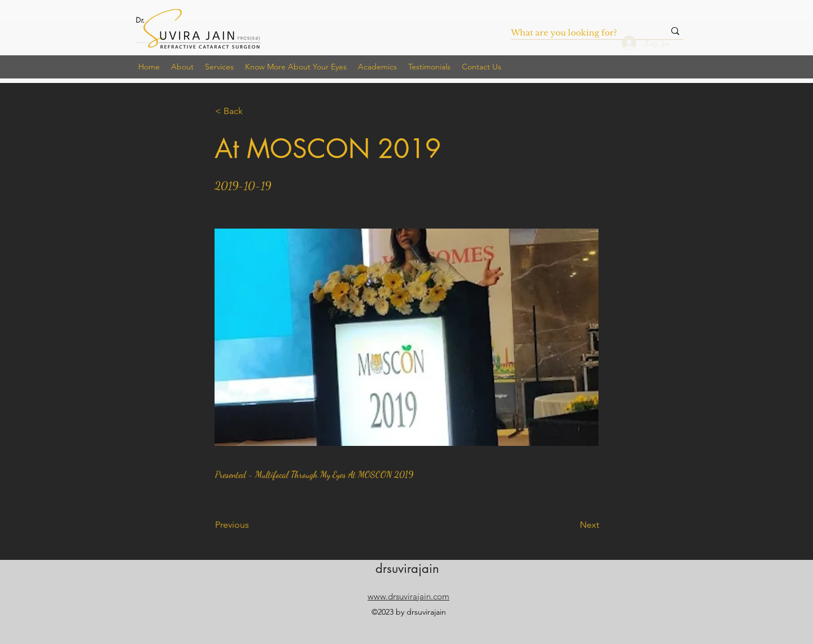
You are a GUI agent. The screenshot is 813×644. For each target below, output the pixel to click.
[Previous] (252, 525)
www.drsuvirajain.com (408, 596)
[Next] (571, 525)
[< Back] (252, 111)
